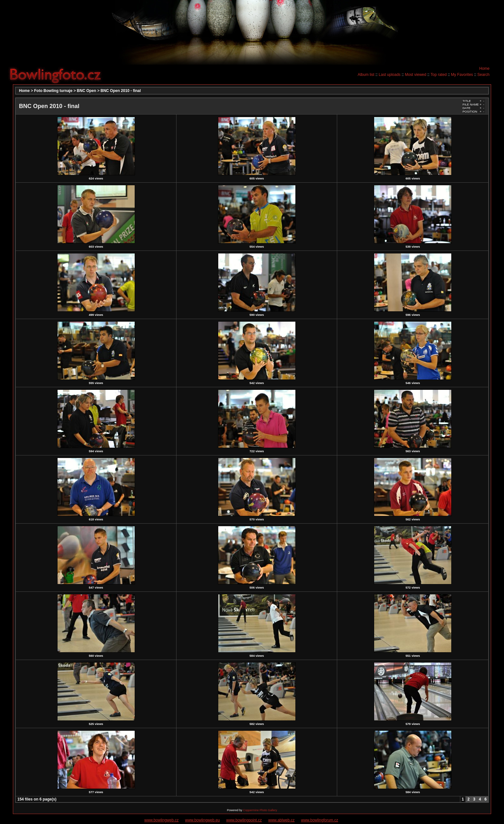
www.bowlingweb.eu (203, 820)
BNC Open (86, 91)
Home (484, 69)
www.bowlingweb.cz (162, 820)
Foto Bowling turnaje (53, 91)
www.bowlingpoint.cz (244, 820)
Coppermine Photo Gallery (260, 810)
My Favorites (462, 75)
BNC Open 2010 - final (121, 91)
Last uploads (390, 75)
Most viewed (415, 75)
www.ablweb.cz (282, 820)
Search (483, 75)
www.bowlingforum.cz (320, 820)
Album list (366, 75)
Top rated (439, 75)
